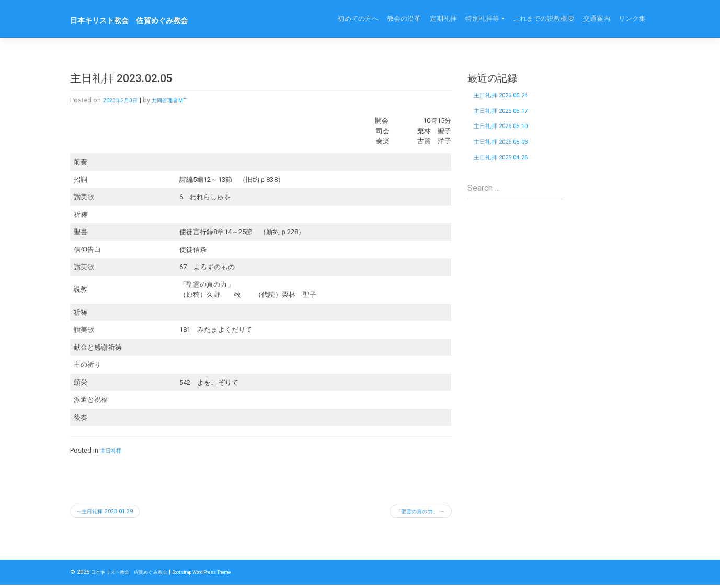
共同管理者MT (181, 100)
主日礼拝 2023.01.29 (116, 513)
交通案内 (597, 19)
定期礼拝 (443, 19)
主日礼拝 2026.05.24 (510, 98)
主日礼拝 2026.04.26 (510, 175)
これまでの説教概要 (544, 19)
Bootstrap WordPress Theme (230, 575)
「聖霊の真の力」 (408, 513)
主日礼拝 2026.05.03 (510, 156)
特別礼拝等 (483, 19)
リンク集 (632, 19)
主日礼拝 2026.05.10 (510, 136)
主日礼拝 (114, 450)
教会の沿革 (404, 19)
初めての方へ (358, 19)
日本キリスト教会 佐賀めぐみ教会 (146, 20)
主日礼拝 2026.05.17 (510, 117)
